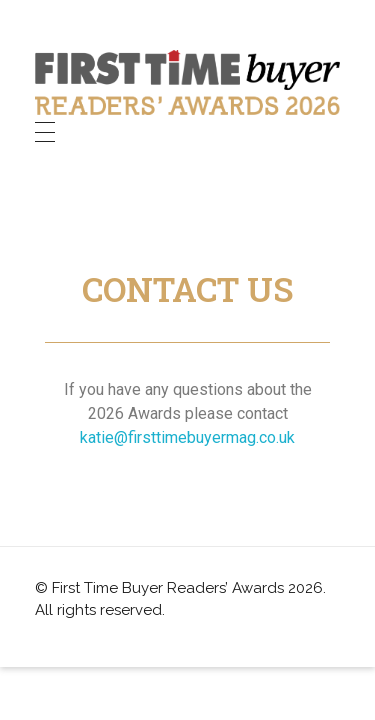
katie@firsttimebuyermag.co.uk (187, 437)
